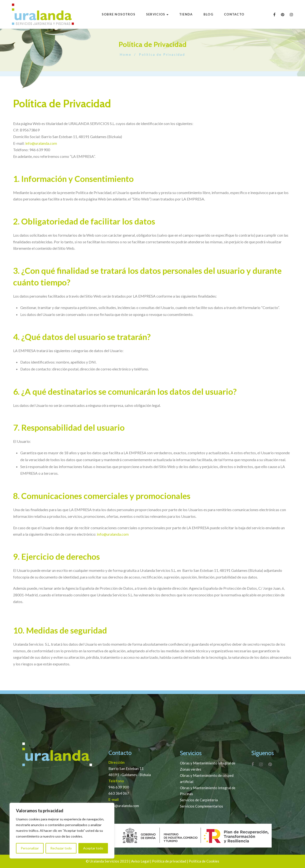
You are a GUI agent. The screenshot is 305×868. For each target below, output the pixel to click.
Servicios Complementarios (201, 806)
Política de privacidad (169, 861)
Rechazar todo (61, 848)
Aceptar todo (93, 848)
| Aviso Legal (139, 861)
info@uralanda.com (41, 143)
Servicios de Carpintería (199, 800)
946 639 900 (119, 787)
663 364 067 (119, 793)
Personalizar (30, 848)
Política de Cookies (204, 861)
